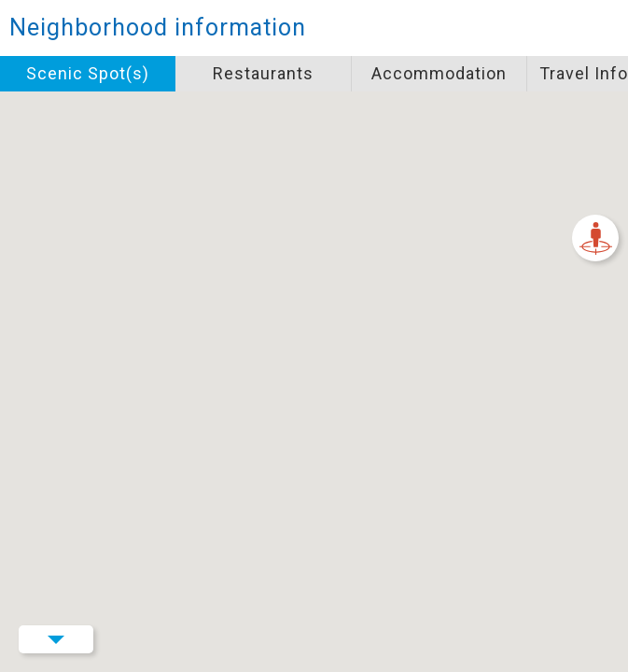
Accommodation (439, 73)
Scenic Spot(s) (88, 73)
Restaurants (263, 73)
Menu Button (56, 639)
